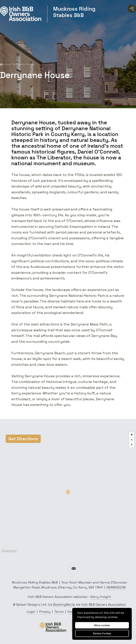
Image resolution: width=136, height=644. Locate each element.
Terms (59, 612)
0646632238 (116, 587)
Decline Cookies (102, 633)
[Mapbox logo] (9, 551)
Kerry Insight (101, 597)
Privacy (45, 612)
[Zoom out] (132, 440)
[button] (68, 492)
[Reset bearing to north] (132, 445)
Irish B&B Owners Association (104, 604)
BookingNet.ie (64, 604)
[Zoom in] (132, 435)
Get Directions (23, 439)
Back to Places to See (17, 64)
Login (31, 612)
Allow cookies (102, 625)
